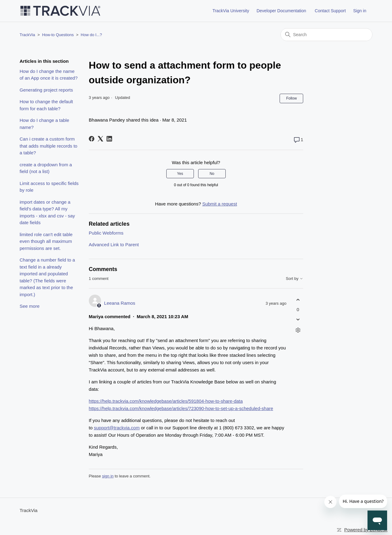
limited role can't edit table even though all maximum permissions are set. (46, 241)
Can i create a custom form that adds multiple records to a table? (48, 146)
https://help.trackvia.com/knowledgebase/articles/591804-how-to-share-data (166, 401)
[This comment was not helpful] (298, 319)
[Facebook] (92, 139)
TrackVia (27, 35)
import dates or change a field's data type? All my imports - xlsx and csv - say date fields (47, 212)
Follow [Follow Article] (291, 98)
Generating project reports (46, 90)
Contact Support (330, 11)
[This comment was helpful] (298, 300)
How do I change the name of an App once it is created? (49, 75)
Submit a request (219, 204)
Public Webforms (106, 233)
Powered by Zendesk (366, 530)
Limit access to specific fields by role (49, 187)
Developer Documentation (281, 11)
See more (30, 306)
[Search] (326, 35)
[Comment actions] (298, 330)
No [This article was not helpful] (212, 174)
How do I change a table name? (44, 124)
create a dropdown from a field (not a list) (46, 168)
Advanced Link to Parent (114, 245)
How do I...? (91, 35)
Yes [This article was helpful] (180, 174)
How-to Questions (58, 35)
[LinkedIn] (109, 139)
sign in (108, 476)
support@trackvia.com (117, 428)
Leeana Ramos (120, 303)
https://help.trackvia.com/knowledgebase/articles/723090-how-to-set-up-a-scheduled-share (181, 408)
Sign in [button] (360, 11)
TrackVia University (231, 11)
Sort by (294, 279)
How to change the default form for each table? (46, 105)
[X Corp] (100, 139)
